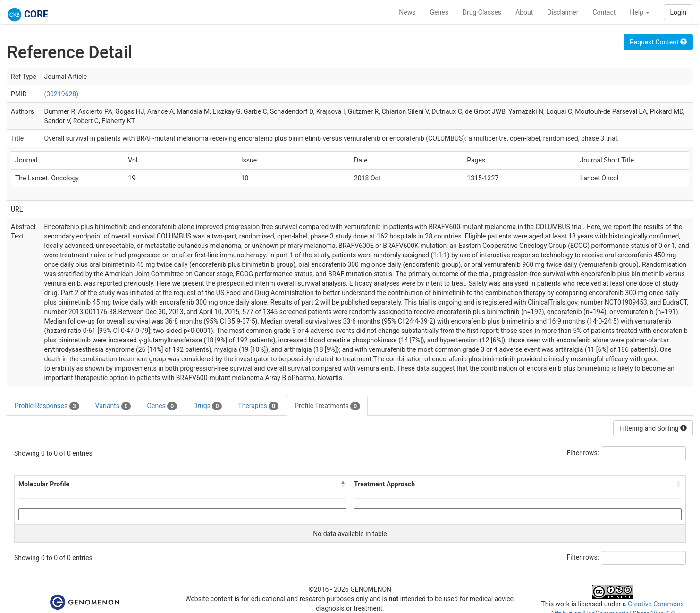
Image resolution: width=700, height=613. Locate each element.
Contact (604, 12)
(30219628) (61, 94)
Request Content (658, 42)
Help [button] (640, 12)
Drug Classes (482, 12)
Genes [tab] (162, 406)
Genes (439, 12)
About (524, 12)
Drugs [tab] (207, 406)
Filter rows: (583, 453)
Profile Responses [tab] (47, 406)
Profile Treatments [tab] (327, 406)
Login (678, 12)
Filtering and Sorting (653, 428)
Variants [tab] (113, 406)
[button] (343, 484)
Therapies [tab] (258, 406)
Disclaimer (563, 12)
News (407, 12)
